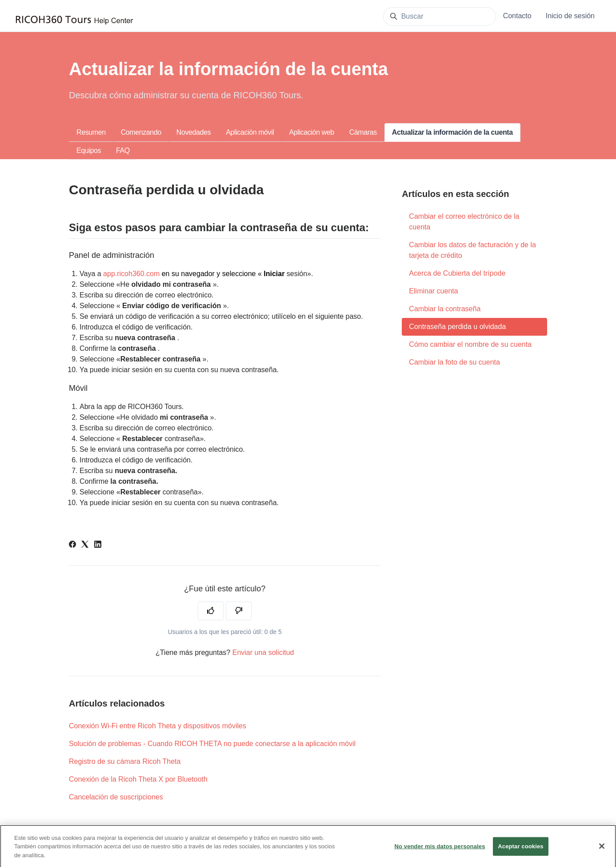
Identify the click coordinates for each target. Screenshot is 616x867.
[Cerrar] (602, 851)
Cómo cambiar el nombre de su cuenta (470, 344)
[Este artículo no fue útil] (239, 611)
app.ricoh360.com (131, 274)
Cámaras (363, 132)
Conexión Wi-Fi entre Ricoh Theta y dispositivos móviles (158, 726)
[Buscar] (440, 16)
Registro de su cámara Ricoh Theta (125, 761)
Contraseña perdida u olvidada (457, 327)
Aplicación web (312, 132)
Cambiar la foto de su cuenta (454, 362)
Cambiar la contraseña (445, 309)
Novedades (194, 132)
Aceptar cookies (520, 851)
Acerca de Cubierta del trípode (457, 273)
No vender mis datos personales (440, 851)
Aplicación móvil (250, 132)
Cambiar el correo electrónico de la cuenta (464, 222)
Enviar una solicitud (263, 652)
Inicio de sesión (570, 16)
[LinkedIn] (98, 545)
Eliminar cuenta (433, 291)
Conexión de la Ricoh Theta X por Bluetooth (138, 779)
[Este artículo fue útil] (211, 611)
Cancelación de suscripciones (116, 797)
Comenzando (141, 132)
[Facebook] (72, 545)
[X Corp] (85, 545)
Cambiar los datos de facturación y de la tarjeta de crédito (472, 250)
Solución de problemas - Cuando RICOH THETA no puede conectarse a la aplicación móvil (212, 744)
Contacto (517, 16)
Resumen (91, 132)
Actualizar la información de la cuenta (452, 132)
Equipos (89, 151)
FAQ (123, 151)
